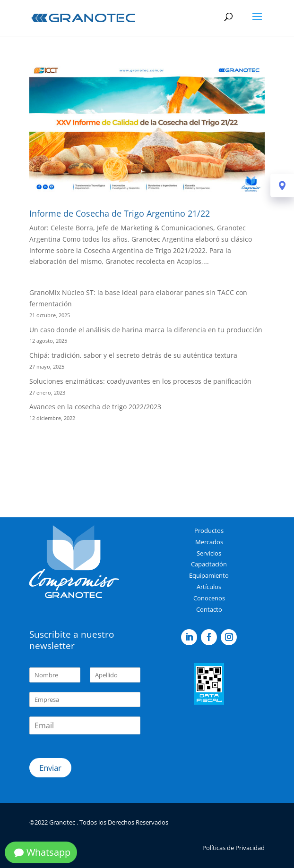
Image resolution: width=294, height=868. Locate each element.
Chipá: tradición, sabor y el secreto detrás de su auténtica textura (133, 355)
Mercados (209, 542)
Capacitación (209, 564)
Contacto (209, 609)
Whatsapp (48, 852)
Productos (209, 531)
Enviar (50, 768)
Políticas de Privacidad (233, 848)
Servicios (209, 553)
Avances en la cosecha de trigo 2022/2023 (95, 407)
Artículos (209, 587)
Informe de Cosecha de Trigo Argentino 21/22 (120, 213)
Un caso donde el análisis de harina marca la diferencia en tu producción (146, 330)
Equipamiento (209, 575)
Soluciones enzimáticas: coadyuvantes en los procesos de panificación (140, 381)
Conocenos (209, 598)
